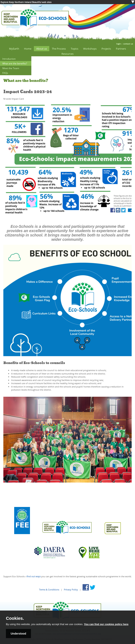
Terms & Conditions (49, 590)
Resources (67, 54)
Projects (106, 49)
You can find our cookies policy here (106, 624)
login (119, 44)
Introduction (9, 59)
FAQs (5, 73)
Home (28, 49)
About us (42, 49)
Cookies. (15, 618)
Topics (74, 49)
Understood (18, 634)
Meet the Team (11, 68)
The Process (59, 49)
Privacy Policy (71, 590)
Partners (121, 49)
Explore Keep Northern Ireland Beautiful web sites (26, 2)
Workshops (90, 49)
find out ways (34, 576)
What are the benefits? (15, 63)
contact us (128, 44)
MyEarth (14, 49)
